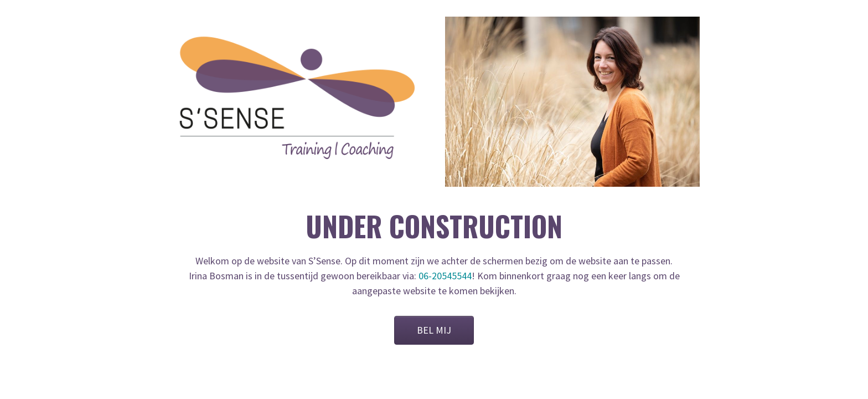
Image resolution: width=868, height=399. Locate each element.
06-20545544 (445, 276)
